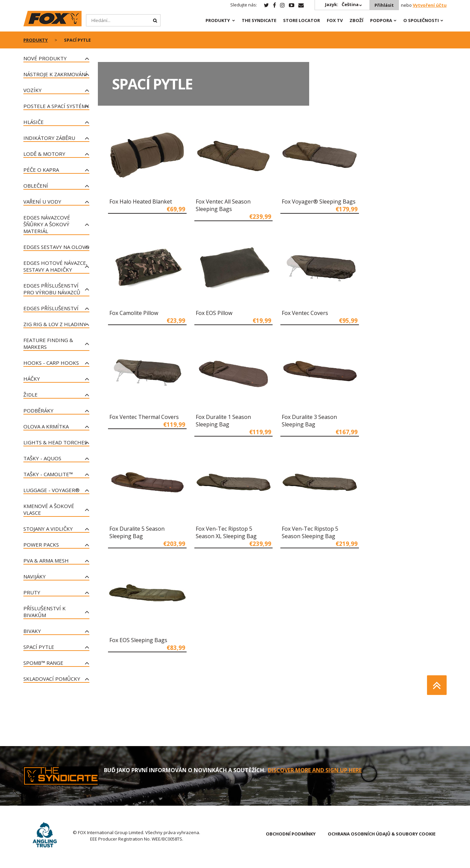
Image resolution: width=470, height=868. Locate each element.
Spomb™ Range (43, 663)
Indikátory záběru (49, 138)
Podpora (381, 20)
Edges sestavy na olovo (56, 247)
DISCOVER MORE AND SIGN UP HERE (315, 770)
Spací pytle (39, 647)
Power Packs (41, 545)
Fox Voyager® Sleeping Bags (319, 202)
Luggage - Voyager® (51, 490)
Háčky (32, 379)
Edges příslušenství (51, 308)
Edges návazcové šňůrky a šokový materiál (47, 224)
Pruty (32, 592)
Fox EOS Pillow (214, 313)
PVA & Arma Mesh (46, 560)
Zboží (356, 20)
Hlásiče (34, 122)
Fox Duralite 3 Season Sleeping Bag (309, 421)
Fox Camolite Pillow (134, 313)
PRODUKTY (218, 20)
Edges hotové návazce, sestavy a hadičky (55, 266)
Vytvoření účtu (430, 5)
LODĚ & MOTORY (44, 154)
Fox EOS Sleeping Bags (138, 640)
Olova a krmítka (46, 426)
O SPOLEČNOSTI (421, 20)
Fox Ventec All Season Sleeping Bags (223, 205)
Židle (30, 395)
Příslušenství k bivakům (45, 612)
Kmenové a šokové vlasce (49, 509)
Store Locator (302, 20)
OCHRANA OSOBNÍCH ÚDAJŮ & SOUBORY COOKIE (382, 834)
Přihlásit (384, 5)
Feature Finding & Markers (48, 343)
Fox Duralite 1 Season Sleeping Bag (223, 421)
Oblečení (36, 186)
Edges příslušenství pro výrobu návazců (52, 289)
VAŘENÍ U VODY (42, 202)
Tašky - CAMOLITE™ (48, 474)
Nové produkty (45, 58)
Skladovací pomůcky (52, 679)
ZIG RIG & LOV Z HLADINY (55, 324)
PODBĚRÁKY (38, 410)
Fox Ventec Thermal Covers (144, 417)
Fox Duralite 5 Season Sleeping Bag (137, 532)
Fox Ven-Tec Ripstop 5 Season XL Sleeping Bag (226, 532)
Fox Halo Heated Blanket (141, 202)
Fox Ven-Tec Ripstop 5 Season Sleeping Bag (310, 532)
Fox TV (335, 20)
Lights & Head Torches (55, 442)
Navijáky (35, 576)
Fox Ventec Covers (305, 313)
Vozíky (33, 90)
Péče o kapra (41, 170)
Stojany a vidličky (48, 529)
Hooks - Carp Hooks (51, 363)
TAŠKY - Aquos (42, 458)
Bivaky (32, 631)
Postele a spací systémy (56, 106)
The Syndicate (259, 20)
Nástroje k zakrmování (55, 74)
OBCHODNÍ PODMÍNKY (291, 834)
